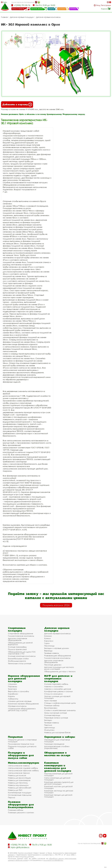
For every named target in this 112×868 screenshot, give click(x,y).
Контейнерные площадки (20, 793)
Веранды (48, 651)
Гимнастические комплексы (21, 636)
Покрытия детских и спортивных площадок (22, 741)
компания (62, 9)
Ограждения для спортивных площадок (57, 741)
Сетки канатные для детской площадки (57, 779)
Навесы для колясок (17, 775)
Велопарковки (51, 708)
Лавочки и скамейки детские (58, 689)
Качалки (48, 636)
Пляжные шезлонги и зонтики (21, 813)
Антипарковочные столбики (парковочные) (57, 747)
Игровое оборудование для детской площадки (24, 678)
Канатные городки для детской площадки (58, 796)
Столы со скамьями (53, 694)
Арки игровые (51, 701)
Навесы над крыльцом (18, 785)
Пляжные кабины (52, 705)
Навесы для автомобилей (20, 788)
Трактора (12, 689)
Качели (47, 638)
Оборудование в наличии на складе (57, 754)
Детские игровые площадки (22, 17)
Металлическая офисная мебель (23, 770)
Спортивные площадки (17, 629)
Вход (98, 5)
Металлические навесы (19, 766)
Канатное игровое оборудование (23, 704)
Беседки (48, 720)
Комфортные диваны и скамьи (58, 691)
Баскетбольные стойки (18, 659)
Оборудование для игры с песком (60, 671)
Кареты (11, 696)
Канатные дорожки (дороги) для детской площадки (59, 783)
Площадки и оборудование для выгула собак (21, 755)
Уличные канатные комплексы (22, 656)
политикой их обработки (53, 860)
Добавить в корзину (17, 104)
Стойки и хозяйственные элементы (60, 710)
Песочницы (49, 646)
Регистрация (106, 5)
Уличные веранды (52, 715)
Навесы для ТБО (15, 790)
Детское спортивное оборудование (18, 639)
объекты (51, 9)
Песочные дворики (53, 665)
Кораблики (13, 694)
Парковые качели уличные (56, 718)
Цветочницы (49, 728)
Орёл (5, 2)
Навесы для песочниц (18, 783)
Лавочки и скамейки (54, 686)
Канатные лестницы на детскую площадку (59, 792)
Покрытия (15, 737)
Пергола (48, 725)
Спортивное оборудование (21, 633)
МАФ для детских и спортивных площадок (58, 678)
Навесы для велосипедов (19, 778)
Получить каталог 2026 (56, 605)
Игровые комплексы (17, 706)
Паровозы (12, 686)
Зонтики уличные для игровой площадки (57, 697)
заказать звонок (37, 9)
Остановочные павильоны (20, 795)
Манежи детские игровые (20, 701)
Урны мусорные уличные (56, 713)
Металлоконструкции (23, 763)
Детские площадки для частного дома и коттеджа (59, 668)
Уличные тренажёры (17, 647)
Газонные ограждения (54, 744)
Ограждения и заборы (60, 737)
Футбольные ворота (17, 661)
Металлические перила (19, 773)
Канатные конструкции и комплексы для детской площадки (58, 767)
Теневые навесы (52, 653)
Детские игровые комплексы (48, 17)
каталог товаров (18, 9)
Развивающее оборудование (58, 656)
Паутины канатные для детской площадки (58, 774)
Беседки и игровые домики (57, 648)
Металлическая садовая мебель (23, 768)
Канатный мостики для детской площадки (58, 787)
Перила (12, 797)
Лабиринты (13, 699)
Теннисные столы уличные (20, 663)
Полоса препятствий (17, 649)
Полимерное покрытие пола (21, 744)
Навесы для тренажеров (19, 780)
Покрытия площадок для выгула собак (22, 747)
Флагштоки (49, 730)
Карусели (49, 641)
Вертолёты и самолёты (18, 691)
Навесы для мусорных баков (57, 732)
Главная (4, 17)
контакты (73, 9)
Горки (47, 643)
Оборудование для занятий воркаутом (20, 644)
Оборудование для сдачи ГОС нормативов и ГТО (22, 653)
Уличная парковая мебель (56, 684)
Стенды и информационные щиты (60, 703)
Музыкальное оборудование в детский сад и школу (22, 709)
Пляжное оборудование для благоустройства (21, 805)
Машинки (12, 684)
